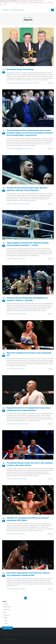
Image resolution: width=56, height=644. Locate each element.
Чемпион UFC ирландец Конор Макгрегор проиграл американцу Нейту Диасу (28, 519)
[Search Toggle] (50, 10)
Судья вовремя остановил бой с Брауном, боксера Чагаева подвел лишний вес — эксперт (28, 244)
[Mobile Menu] (52, 10)
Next (30, 598)
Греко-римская (17, 149)
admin (11, 204)
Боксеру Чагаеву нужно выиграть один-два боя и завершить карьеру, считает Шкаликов (27, 189)
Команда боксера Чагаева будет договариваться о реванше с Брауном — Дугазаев (27, 299)
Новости (28, 83)
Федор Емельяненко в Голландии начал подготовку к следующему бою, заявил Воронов (29, 409)
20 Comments (35, 83)
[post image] (28, 47)
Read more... (50, 83)
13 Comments (29, 149)
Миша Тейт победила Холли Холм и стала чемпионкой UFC (29, 354)
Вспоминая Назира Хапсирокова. (20, 69)
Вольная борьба (23, 83)
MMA (15, 369)
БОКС (15, 204)
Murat (11, 83)
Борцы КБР (16, 83)
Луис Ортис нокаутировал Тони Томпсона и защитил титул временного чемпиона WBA (28, 574)
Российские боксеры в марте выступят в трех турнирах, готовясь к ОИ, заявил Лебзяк (30, 464)
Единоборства (6, 615)
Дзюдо (5, 612)
